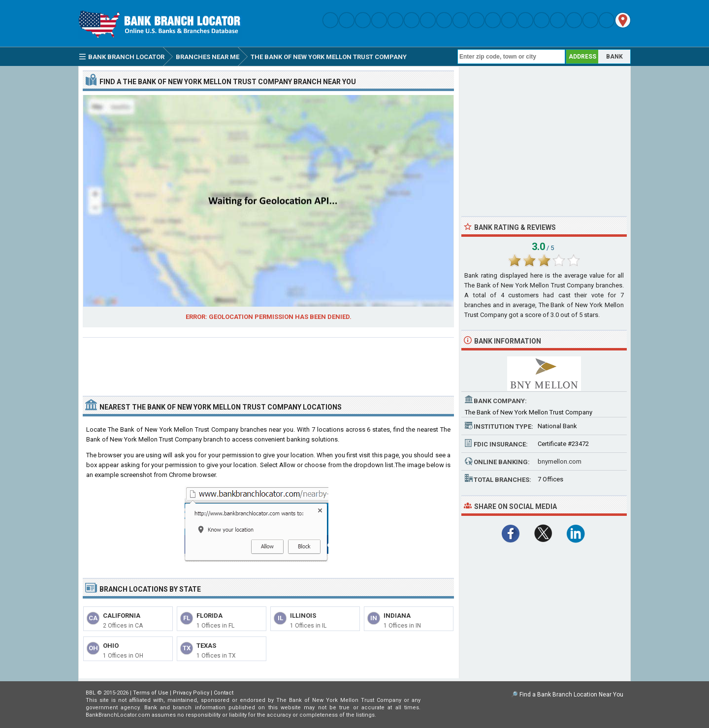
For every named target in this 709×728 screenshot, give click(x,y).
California (122, 616)
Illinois (303, 616)
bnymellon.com (560, 461)
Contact (224, 693)
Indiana (397, 616)
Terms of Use (151, 693)
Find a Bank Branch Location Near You (571, 695)
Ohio (111, 646)
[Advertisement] (268, 363)
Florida (209, 616)
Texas (206, 646)
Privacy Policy (191, 693)
